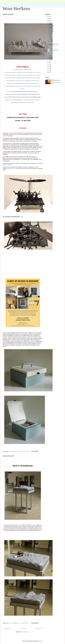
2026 (48, 16)
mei (49, 37)
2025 (48, 18)
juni (49, 35)
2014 (48, 69)
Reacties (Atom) (26, 632)
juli (49, 33)
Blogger (41, 641)
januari (50, 53)
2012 (48, 73)
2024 (48, 20)
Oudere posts (39, 628)
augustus (50, 32)
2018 (48, 61)
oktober (50, 28)
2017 (48, 63)
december (50, 26)
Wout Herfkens (16, 9)
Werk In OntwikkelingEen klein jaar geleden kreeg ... (53, 49)
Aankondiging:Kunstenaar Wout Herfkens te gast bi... (53, 45)
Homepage (23, 628)
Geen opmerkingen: (25, 451)
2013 (48, 71)
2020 (48, 57)
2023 (48, 22)
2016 (48, 65)
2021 (48, 55)
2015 (48, 67)
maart (49, 39)
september (51, 30)
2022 (48, 24)
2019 (48, 59)
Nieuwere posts (7, 628)
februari (50, 41)
